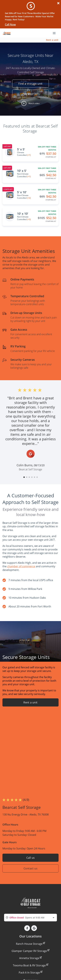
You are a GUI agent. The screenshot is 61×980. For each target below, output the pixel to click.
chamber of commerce (21, 566)
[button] (30, 103)
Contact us (30, 868)
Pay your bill (30, 94)
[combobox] (30, 918)
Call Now (10, 25)
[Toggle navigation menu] (55, 33)
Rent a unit (52, 40)
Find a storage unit (30, 84)
